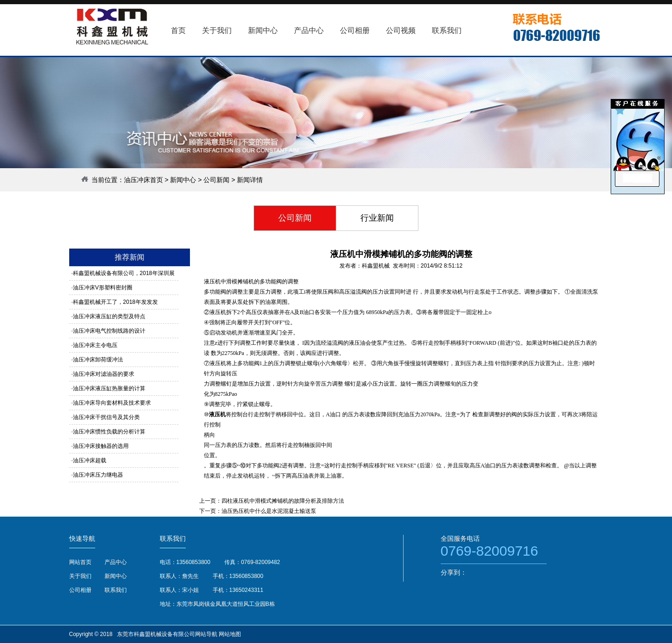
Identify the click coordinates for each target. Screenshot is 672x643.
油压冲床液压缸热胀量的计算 (109, 388)
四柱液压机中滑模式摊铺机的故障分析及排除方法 (283, 501)
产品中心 (116, 562)
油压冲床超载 (90, 460)
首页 (178, 30)
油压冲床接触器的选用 (101, 446)
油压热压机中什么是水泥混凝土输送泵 (269, 511)
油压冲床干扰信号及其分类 (106, 417)
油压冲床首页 (144, 180)
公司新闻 (216, 180)
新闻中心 (183, 180)
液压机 (217, 414)
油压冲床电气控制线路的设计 (109, 331)
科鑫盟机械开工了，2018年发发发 (115, 302)
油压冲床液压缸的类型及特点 (109, 316)
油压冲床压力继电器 (98, 475)
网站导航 (206, 634)
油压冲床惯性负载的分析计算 (109, 432)
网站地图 (230, 634)
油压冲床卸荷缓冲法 (98, 360)
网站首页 (80, 562)
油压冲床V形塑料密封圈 (103, 288)
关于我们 (80, 576)
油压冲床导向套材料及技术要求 (112, 403)
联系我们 (116, 590)
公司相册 (80, 590)
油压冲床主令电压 (95, 345)
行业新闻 (377, 218)
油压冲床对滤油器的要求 (104, 374)
